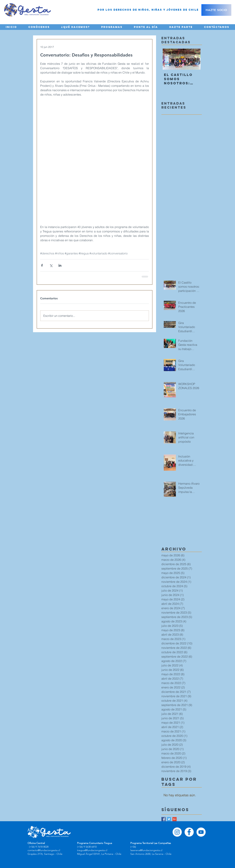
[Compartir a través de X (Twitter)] (51, 265)
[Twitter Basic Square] (169, 819)
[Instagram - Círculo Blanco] (177, 832)
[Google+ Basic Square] (175, 819)
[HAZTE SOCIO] (216, 10)
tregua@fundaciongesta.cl (92, 850)
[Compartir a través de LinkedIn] (60, 265)
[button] (39, 27)
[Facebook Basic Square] (163, 819)
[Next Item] (195, 59)
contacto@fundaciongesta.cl (44, 850)
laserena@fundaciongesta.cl (146, 850)
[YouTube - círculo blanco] (201, 832)
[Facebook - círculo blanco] (189, 832)
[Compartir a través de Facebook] (42, 265)
